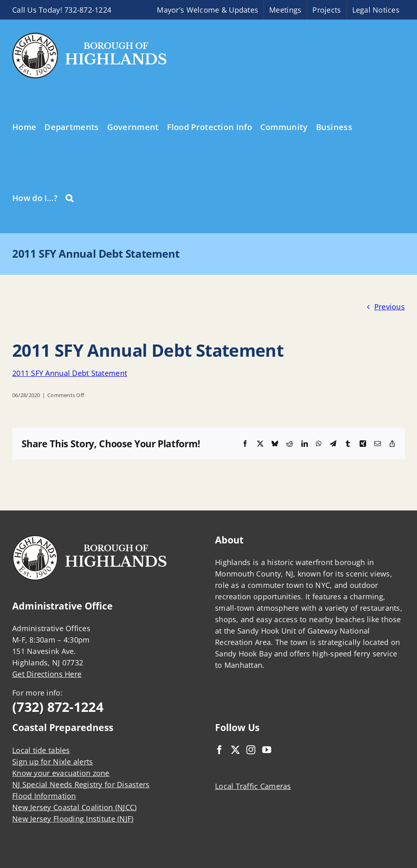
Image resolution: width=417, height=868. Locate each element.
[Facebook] (219, 750)
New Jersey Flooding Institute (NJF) (73, 819)
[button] (69, 197)
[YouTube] (267, 750)
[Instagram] (251, 750)
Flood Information (44, 796)
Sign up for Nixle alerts (53, 762)
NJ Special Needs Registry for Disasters (81, 784)
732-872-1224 (88, 10)
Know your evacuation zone (61, 773)
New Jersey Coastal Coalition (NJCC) (74, 807)
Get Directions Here (47, 674)
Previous (390, 307)
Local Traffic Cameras (253, 786)
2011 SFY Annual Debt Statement (70, 373)
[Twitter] (235, 750)
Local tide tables (41, 750)
